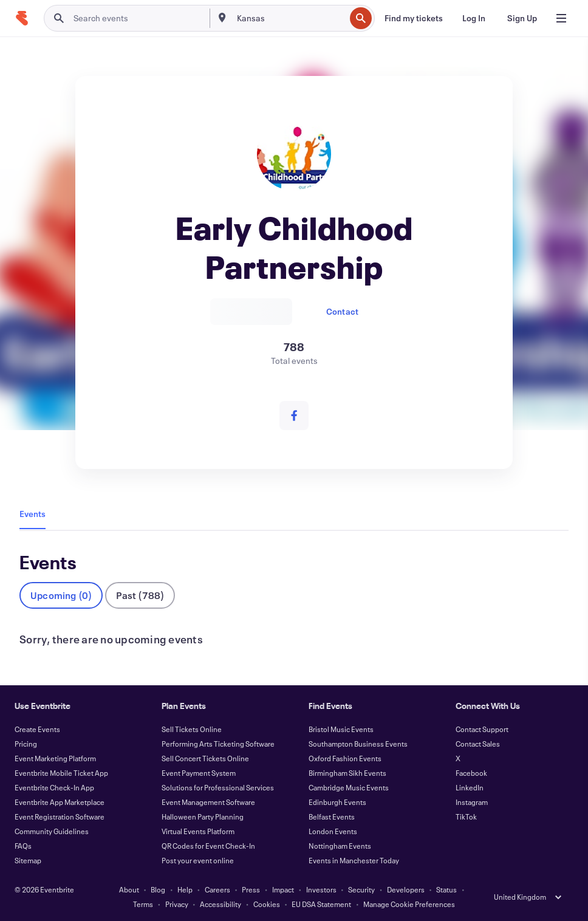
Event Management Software (208, 802)
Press (251, 889)
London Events (333, 831)
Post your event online (198, 860)
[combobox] (290, 18)
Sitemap (28, 860)
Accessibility (220, 904)
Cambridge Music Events (349, 787)
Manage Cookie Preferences (409, 904)
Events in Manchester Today (354, 860)
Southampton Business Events (358, 744)
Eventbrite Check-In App (54, 787)
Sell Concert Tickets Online (205, 758)
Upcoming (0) (61, 595)
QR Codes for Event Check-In (208, 846)
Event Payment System (199, 773)
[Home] (22, 18)
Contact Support (482, 729)
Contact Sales (478, 744)
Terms (143, 904)
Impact (283, 889)
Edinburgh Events (337, 802)
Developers (406, 889)
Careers (217, 889)
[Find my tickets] (414, 18)
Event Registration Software (60, 817)
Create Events (37, 729)
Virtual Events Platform (198, 831)
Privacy (177, 904)
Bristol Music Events (341, 729)
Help (185, 889)
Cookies (267, 904)
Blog (158, 889)
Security (361, 889)
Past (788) (140, 595)
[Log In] (474, 18)
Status (446, 889)
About (129, 889)
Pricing (26, 744)
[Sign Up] (522, 18)
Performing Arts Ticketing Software (218, 744)
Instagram (472, 802)
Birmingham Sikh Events (347, 773)
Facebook (471, 773)
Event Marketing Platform (55, 758)
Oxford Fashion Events (345, 758)
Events (32, 514)
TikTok (466, 817)
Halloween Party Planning (203, 817)
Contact (342, 311)
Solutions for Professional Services (218, 787)
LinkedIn (470, 787)
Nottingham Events (340, 846)
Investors (321, 889)
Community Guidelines (52, 831)
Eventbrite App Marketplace (60, 802)
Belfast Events (332, 817)
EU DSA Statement (321, 904)
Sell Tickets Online (192, 729)
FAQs (23, 846)
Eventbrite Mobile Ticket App (61, 773)
